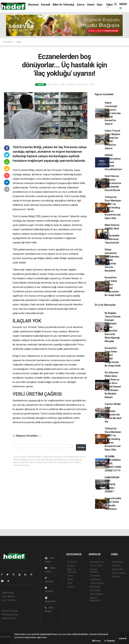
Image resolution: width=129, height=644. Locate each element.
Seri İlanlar (95, 590)
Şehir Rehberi (97, 594)
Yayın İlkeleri (8, 596)
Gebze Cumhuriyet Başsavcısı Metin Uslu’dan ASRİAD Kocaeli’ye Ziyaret (113, 113)
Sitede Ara (117, 562)
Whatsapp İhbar (10, 615)
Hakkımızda (8, 593)
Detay (96, 641)
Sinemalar (95, 587)
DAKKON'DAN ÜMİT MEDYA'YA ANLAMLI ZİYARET (112, 484)
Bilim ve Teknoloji (63, 5)
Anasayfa (8, 42)
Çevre (81, 5)
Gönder (81, 447)
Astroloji (116, 577)
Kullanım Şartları (10, 611)
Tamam (110, 641)
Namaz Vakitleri (94, 571)
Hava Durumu (97, 562)
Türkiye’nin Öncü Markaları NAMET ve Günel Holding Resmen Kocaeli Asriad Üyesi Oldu (113, 208)
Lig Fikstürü (95, 579)
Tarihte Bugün (97, 583)
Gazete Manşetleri (95, 599)
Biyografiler (118, 569)
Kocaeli (46, 5)
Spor (100, 5)
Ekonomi (33, 5)
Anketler (116, 566)
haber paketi (6, 640)
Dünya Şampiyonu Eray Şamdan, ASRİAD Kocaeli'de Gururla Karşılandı (112, 260)
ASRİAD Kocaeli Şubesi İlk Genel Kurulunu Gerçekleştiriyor (113, 162)
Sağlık (18, 42)
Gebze (71, 587)
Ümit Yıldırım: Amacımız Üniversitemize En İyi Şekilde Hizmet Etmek (113, 183)
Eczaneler (95, 576)
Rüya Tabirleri (119, 573)
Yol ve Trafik (96, 566)
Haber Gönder (9, 618)
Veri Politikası (8, 600)
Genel (91, 5)
